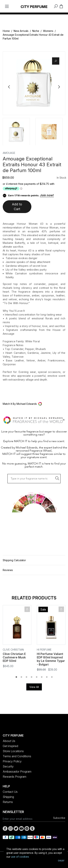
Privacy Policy (12, 761)
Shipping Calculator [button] (14, 560)
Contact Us (10, 792)
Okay (61, 861)
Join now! (47, 195)
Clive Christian (13, 650)
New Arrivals (21, 31)
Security (8, 766)
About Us (9, 741)
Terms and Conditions (17, 756)
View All (34, 687)
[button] (34, 404)
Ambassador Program (17, 771)
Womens (48, 31)
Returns (8, 802)
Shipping (8, 797)
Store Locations (13, 751)
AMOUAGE (9, 153)
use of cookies (20, 857)
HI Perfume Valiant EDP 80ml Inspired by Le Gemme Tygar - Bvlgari (51, 659)
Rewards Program (15, 777)
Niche (36, 31)
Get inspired (10, 746)
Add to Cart (17, 207)
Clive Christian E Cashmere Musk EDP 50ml (14, 657)
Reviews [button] (8, 570)
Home (6, 31)
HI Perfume (44, 650)
